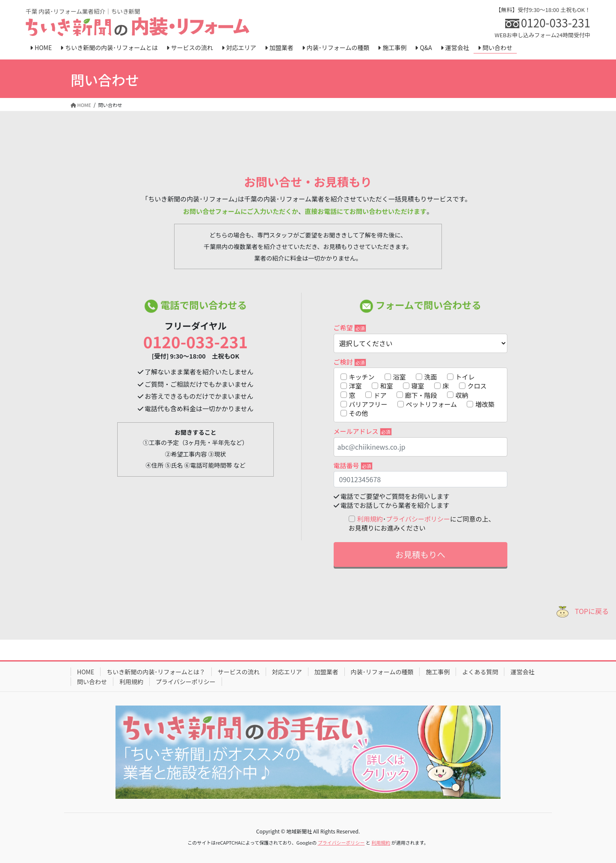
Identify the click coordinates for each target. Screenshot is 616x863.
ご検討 (350, 362)
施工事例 (438, 672)
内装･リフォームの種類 (382, 672)
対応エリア (287, 672)
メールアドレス (363, 431)
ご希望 (350, 328)
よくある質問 (480, 672)
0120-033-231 (195, 341)
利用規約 (370, 519)
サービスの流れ (239, 672)
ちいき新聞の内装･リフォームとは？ (156, 672)
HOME (86, 672)
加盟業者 (326, 672)
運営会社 (522, 672)
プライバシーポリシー (418, 519)
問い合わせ (92, 682)
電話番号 (353, 465)
